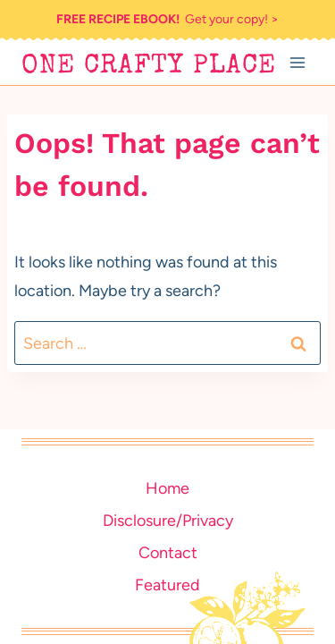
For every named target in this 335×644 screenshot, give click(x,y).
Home (167, 488)
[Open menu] (297, 62)
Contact (168, 553)
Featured (167, 585)
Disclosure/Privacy (168, 521)
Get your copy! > (167, 19)
